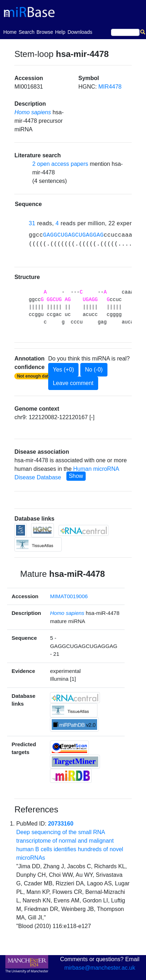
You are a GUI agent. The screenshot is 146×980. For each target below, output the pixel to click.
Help (60, 32)
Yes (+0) (63, 370)
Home (10, 31)
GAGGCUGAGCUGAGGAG (73, 235)
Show (76, 476)
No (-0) (94, 370)
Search (26, 32)
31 (32, 223)
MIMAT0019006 (69, 596)
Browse (45, 32)
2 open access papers (60, 164)
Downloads (80, 32)
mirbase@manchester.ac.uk (100, 968)
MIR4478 (110, 87)
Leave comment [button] (73, 383)
